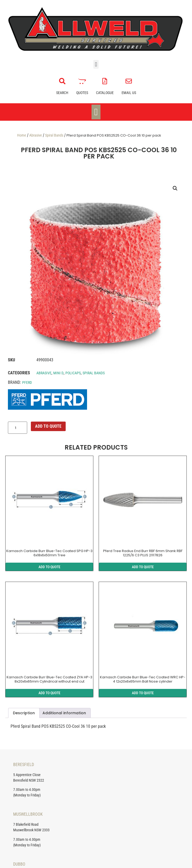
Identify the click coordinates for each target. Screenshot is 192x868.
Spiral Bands (54, 135)
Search (62, 93)
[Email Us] (129, 81)
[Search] (62, 81)
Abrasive (36, 135)
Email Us (129, 93)
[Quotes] (82, 81)
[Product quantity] (18, 428)
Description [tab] (24, 713)
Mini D (58, 373)
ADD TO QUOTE (48, 426)
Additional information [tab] (64, 713)
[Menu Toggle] (96, 112)
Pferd (27, 382)
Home (22, 135)
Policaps (73, 373)
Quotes (82, 93)
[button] (96, 64)
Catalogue (105, 93)
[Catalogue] (105, 81)
